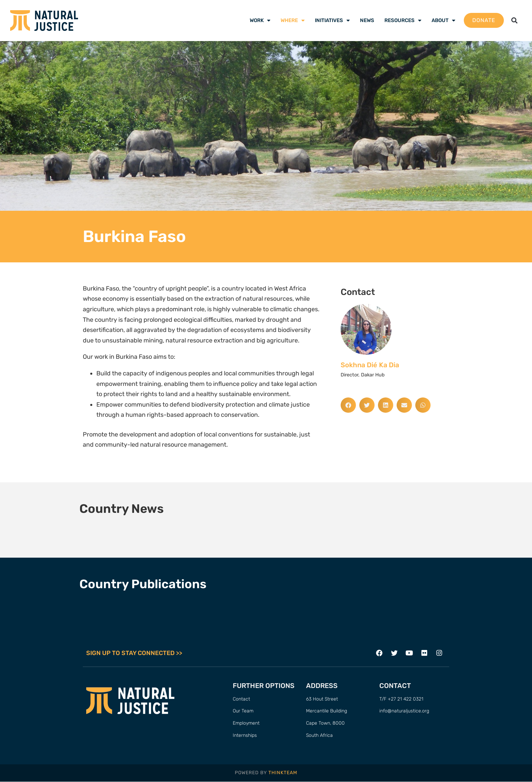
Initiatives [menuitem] (332, 20)
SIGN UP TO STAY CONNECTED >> (134, 653)
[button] (515, 21)
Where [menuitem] (293, 20)
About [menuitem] (443, 20)
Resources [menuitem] (403, 20)
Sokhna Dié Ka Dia (370, 365)
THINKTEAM (283, 773)
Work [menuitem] (260, 20)
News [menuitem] (367, 20)
